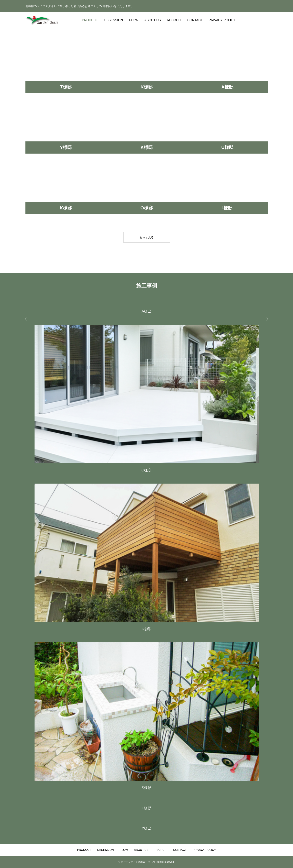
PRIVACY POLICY (222, 20)
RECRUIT (174, 20)
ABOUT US (153, 20)
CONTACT (195, 20)
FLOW (134, 20)
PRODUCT (90, 20)
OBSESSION (113, 20)
